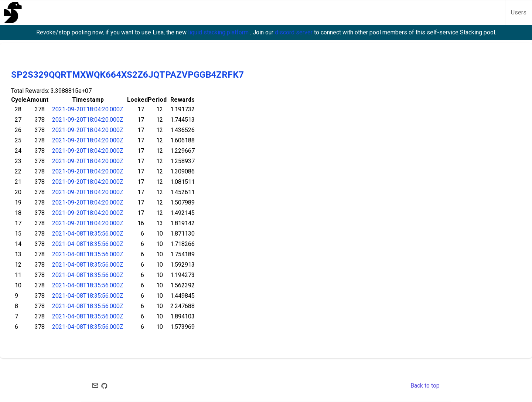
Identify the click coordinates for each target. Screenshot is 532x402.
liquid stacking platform (219, 32)
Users (519, 12)
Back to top (425, 386)
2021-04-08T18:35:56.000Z (88, 234)
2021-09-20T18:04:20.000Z (88, 109)
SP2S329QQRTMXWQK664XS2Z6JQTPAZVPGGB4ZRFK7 (127, 75)
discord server (294, 32)
